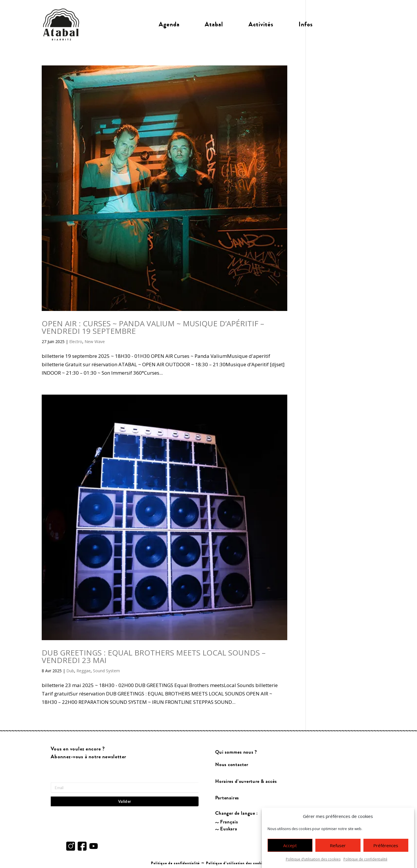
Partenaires (227, 798)
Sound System (106, 671)
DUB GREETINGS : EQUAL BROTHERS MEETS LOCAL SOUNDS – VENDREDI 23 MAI (154, 656)
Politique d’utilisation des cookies (313, 859)
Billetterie (351, 24)
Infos (306, 24)
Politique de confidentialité (365, 859)
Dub (70, 671)
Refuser (338, 845)
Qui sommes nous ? (236, 752)
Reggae (84, 671)
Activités (261, 24)
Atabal (214, 24)
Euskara (228, 829)
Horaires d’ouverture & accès (246, 781)
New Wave (95, 341)
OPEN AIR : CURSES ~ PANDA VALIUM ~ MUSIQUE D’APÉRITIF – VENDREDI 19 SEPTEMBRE (153, 327)
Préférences (386, 845)
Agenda (169, 24)
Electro (76, 341)
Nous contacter (232, 764)
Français (229, 822)
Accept (290, 845)
